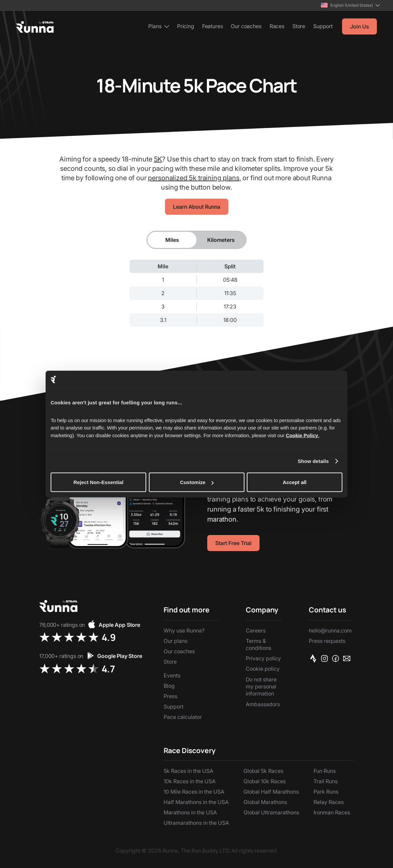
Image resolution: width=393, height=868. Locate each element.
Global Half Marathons (271, 792)
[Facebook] (337, 658)
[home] (35, 27)
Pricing (186, 26)
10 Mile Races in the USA (194, 792)
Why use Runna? (184, 630)
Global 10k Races (265, 781)
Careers (256, 630)
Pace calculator (183, 717)
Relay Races (329, 802)
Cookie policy (263, 669)
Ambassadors (263, 704)
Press (171, 696)
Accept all (295, 482)
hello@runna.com (330, 630)
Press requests (327, 641)
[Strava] (314, 658)
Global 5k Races (263, 771)
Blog (169, 686)
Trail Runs (326, 781)
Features (213, 26)
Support (323, 26)
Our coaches (246, 26)
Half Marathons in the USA (196, 802)
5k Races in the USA (188, 771)
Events (172, 675)
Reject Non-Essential (98, 482)
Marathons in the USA (190, 812)
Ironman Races (332, 812)
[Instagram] (326, 658)
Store (299, 26)
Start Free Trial (233, 543)
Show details (313, 461)
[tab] (172, 240)
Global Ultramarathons (271, 812)
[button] (350, 5)
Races (277, 26)
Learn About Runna (197, 207)
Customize (197, 482)
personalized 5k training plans (193, 178)
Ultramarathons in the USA (196, 823)
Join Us (359, 26)
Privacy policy (263, 658)
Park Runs (326, 792)
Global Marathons (265, 802)
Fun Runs (325, 771)
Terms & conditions (259, 644)
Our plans (176, 641)
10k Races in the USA (190, 781)
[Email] (348, 658)
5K (158, 159)
